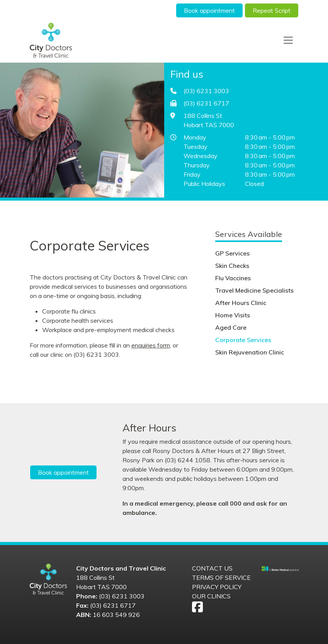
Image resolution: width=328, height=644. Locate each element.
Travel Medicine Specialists (254, 290)
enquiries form (151, 345)
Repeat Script (272, 10)
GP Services (232, 253)
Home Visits (233, 315)
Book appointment (209, 10)
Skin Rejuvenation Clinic (250, 352)
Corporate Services (243, 340)
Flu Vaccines (233, 278)
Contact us (212, 568)
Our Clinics (211, 596)
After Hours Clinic (241, 303)
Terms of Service (221, 578)
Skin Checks (232, 266)
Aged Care (231, 327)
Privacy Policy (217, 587)
